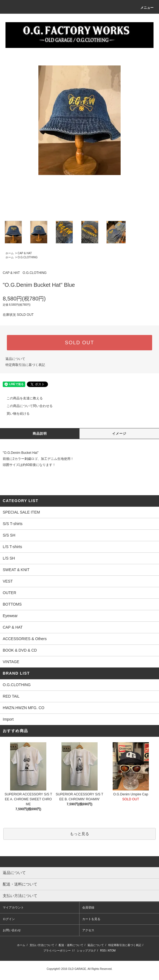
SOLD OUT (79, 343)
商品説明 (40, 434)
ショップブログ (86, 951)
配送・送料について (71, 945)
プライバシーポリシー (57, 951)
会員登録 (88, 907)
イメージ (119, 434)
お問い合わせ (12, 930)
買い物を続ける (15, 414)
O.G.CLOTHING (28, 257)
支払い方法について (42, 945)
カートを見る (91, 919)
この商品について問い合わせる (26, 406)
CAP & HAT (25, 253)
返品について (15, 359)
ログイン (9, 919)
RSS (103, 951)
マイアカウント (13, 907)
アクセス (88, 930)
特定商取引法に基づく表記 (25, 365)
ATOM (112, 951)
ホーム (10, 253)
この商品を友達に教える (21, 398)
